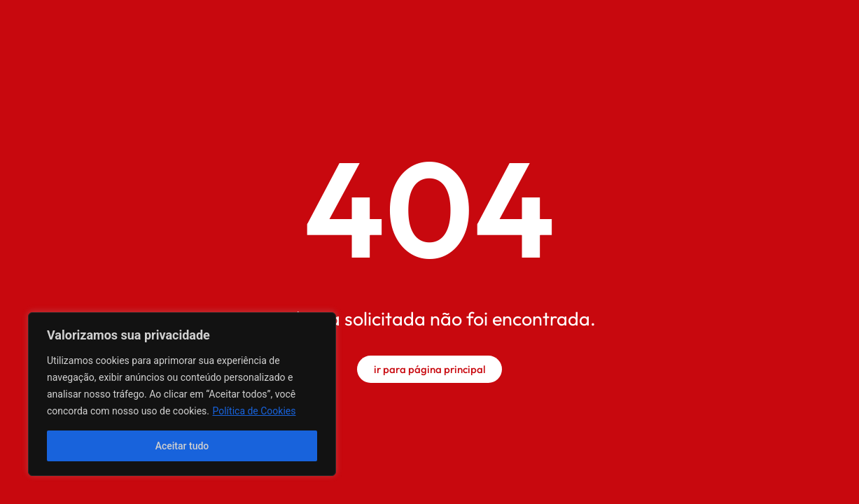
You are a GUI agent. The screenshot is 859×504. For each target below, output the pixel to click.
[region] (182, 394)
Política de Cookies (254, 411)
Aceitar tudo (182, 446)
